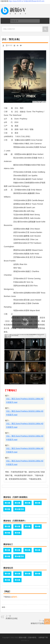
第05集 (7, 509)
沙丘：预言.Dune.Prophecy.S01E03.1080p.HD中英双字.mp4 (25, 425)
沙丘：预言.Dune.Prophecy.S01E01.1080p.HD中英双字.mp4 (25, 401)
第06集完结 (19, 509)
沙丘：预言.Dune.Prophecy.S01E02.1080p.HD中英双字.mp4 (25, 413)
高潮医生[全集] (12, 618)
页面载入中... (25, 330)
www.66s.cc (25, 641)
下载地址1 (7, 597)
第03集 (28, 503)
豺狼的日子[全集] (38, 623)
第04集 (38, 503)
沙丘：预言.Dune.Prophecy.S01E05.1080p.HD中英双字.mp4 (25, 450)
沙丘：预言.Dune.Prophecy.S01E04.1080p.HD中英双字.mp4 (25, 438)
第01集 (7, 503)
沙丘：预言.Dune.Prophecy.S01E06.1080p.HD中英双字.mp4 (25, 463)
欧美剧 (10, 45)
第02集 (17, 503)
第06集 (17, 533)
